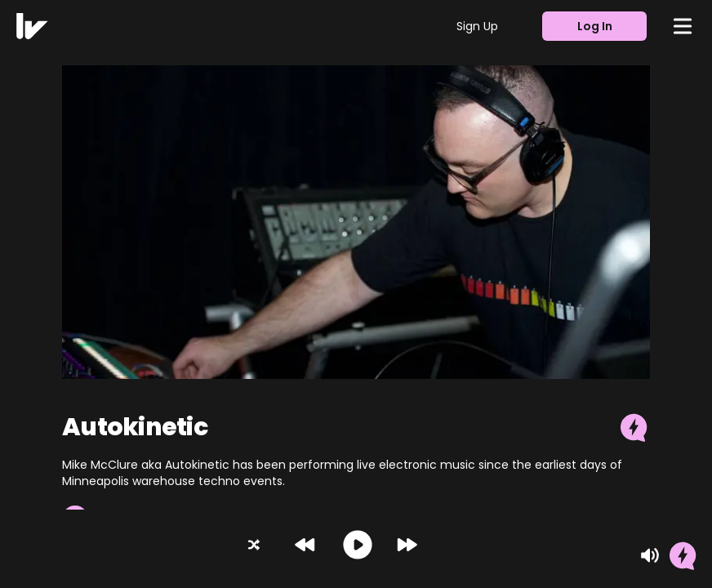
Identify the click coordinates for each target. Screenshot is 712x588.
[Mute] (650, 555)
